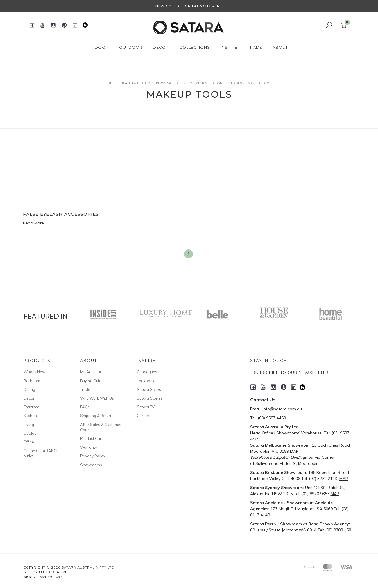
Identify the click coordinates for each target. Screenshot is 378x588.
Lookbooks (147, 381)
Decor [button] (161, 47)
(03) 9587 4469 (272, 418)
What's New (34, 372)
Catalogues (147, 372)
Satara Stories (150, 398)
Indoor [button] (100, 47)
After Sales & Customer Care (101, 427)
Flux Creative (53, 572)
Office (29, 442)
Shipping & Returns (97, 416)
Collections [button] (195, 47)
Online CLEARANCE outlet (41, 453)
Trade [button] (255, 47)
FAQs (85, 407)
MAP (294, 451)
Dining (29, 389)
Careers (144, 416)
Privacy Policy (93, 456)
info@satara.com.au (282, 409)
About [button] (280, 47)
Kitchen (30, 416)
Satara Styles (149, 389)
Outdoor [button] (131, 47)
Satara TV (146, 407)
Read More (33, 223)
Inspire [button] (229, 47)
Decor (29, 398)
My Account (91, 372)
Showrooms (91, 465)
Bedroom (32, 381)
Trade (85, 389)
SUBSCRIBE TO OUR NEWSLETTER (291, 373)
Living (29, 425)
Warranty (89, 447)
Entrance (32, 407)
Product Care (92, 438)
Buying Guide (92, 381)
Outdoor (31, 433)
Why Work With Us (97, 398)
